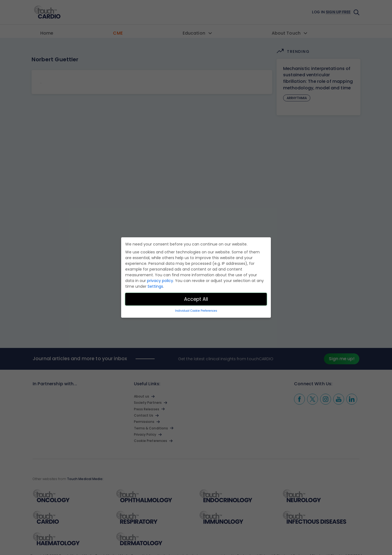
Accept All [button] (196, 299)
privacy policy (160, 281)
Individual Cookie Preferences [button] (196, 311)
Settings (155, 286)
